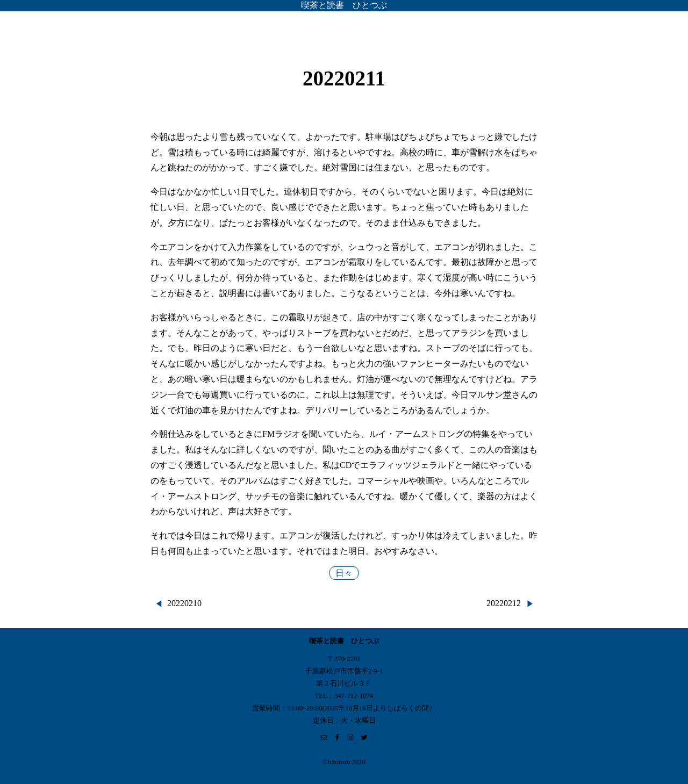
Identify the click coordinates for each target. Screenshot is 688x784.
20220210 (184, 603)
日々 (344, 573)
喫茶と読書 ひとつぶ (344, 5)
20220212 (504, 603)
